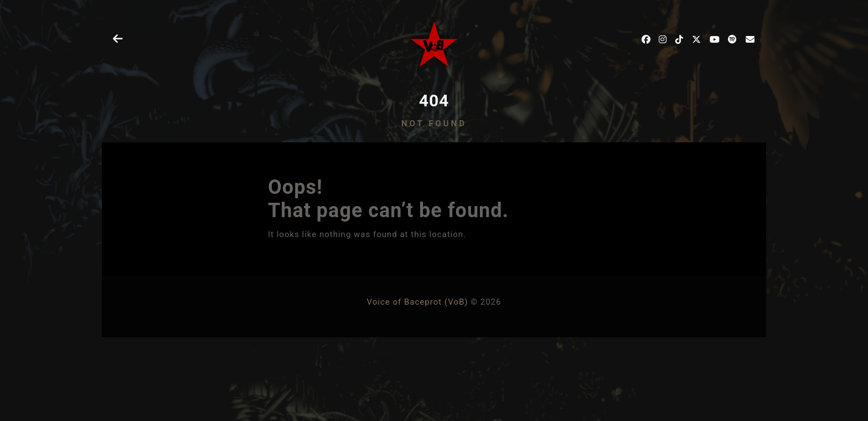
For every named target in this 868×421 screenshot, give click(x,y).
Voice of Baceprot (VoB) (418, 302)
